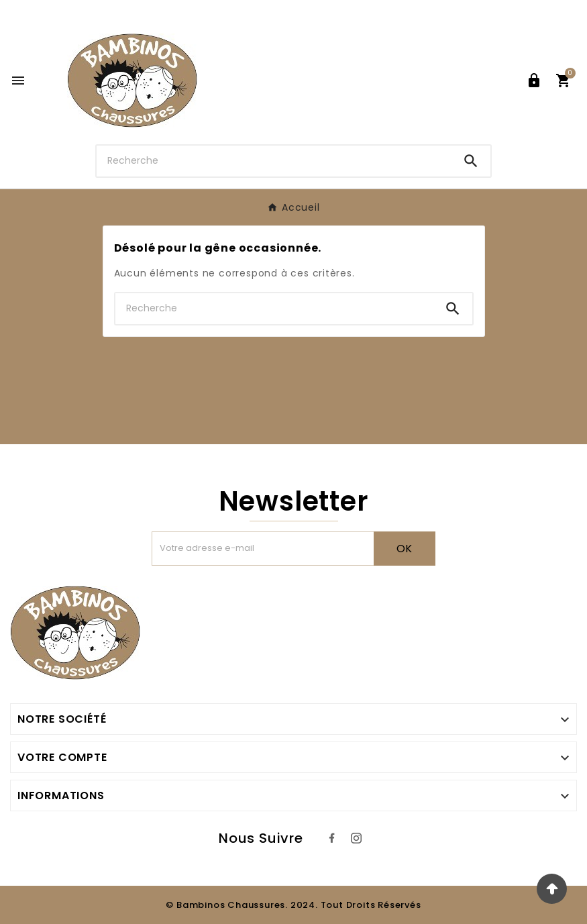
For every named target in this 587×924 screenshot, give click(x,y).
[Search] (471, 161)
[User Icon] (534, 81)
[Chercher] (274, 161)
